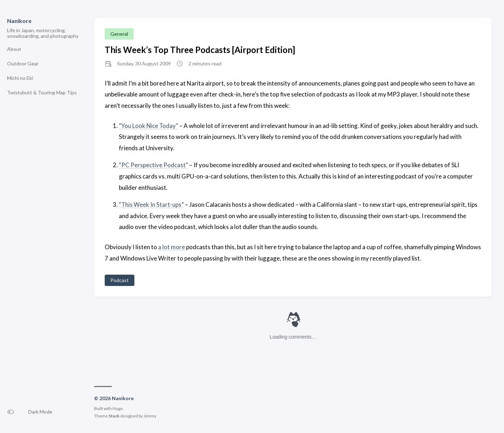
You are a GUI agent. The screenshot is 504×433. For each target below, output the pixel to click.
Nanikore (19, 21)
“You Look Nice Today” (149, 126)
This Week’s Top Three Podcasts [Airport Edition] (200, 50)
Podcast (120, 279)
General (119, 34)
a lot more (172, 247)
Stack (114, 415)
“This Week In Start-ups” (152, 204)
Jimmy (150, 415)
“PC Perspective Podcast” (153, 165)
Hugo (118, 408)
